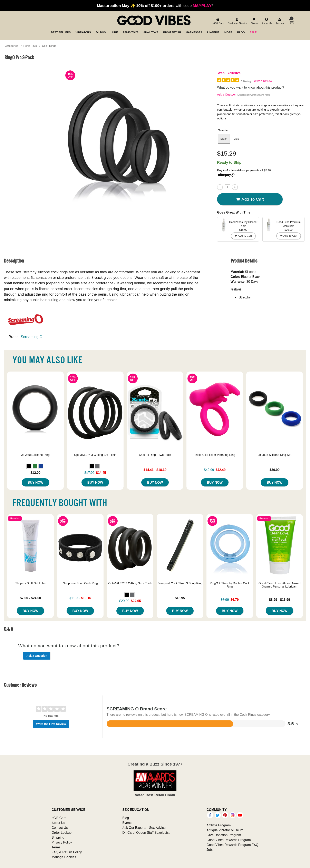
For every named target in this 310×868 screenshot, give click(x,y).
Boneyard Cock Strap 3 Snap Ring (180, 583)
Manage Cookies (64, 857)
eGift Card (59, 818)
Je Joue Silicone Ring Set (274, 455)
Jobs (210, 850)
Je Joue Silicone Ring (35, 455)
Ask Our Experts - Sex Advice (144, 828)
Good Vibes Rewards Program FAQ (232, 845)
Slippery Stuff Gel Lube (30, 583)
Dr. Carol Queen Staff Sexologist (146, 832)
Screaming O (31, 337)
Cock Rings (49, 46)
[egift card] (218, 21)
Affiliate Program (219, 825)
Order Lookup (61, 832)
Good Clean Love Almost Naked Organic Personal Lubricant (280, 585)
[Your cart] (291, 21)
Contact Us (60, 828)
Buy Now (35, 482)
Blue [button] (236, 139)
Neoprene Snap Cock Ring (80, 583)
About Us (58, 823)
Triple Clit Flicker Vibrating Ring (215, 455)
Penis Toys (30, 46)
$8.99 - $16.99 (279, 600)
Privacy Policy (62, 842)
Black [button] (224, 139)
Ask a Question (227, 95)
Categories (11, 46)
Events (127, 823)
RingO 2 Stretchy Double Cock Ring (230, 585)
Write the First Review (51, 724)
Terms (56, 847)
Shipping (58, 837)
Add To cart (250, 199)
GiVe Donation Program (224, 835)
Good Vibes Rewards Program (229, 840)
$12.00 (35, 473)
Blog (126, 818)
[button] (29, 466)
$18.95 (180, 598)
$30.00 (275, 470)
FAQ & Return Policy (67, 852)
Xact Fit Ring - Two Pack (155, 455)
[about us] (266, 21)
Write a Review (263, 81)
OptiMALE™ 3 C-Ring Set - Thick (130, 583)
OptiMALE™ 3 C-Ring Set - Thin (95, 455)
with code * (155, 6)
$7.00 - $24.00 (31, 598)
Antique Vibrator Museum (225, 830)
